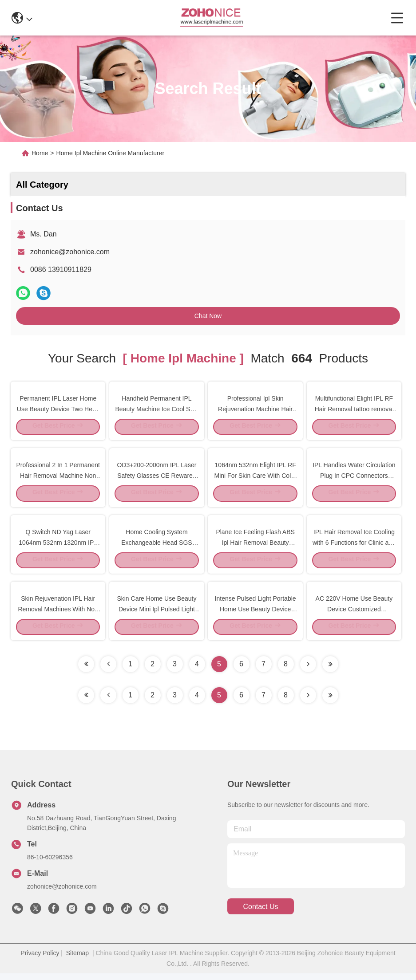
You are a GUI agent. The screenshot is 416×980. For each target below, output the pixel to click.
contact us (260, 913)
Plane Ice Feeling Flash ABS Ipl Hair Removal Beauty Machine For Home (255, 546)
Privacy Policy (40, 960)
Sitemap (77, 960)
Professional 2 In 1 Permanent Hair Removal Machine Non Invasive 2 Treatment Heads (58, 477)
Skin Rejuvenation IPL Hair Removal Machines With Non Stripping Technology (58, 614)
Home (40, 153)
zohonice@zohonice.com (70, 252)
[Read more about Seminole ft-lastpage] (330, 702)
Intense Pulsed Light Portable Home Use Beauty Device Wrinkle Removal (256, 614)
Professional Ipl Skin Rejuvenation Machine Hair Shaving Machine (255, 409)
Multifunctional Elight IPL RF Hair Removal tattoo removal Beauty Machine (354, 409)
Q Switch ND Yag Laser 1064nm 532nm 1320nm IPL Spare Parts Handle (58, 546)
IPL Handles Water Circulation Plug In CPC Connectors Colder (354, 477)
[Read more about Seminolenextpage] (308, 702)
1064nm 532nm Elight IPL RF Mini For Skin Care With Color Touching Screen (256, 477)
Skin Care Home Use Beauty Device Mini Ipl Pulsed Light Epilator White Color (156, 614)
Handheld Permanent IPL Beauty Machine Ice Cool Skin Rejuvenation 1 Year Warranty (157, 409)
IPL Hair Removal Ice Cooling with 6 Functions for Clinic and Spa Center (354, 546)
